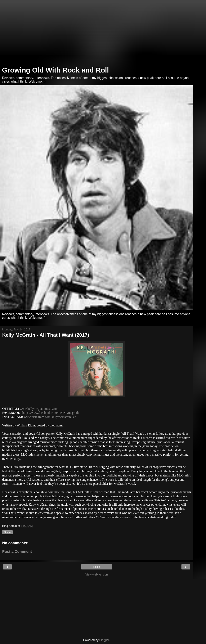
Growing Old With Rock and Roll (55, 70)
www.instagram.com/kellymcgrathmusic (50, 417)
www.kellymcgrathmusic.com (39, 409)
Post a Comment (17, 551)
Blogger (104, 640)
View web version (97, 574)
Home (97, 567)
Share (7, 532)
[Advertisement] (97, 34)
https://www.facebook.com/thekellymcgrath (51, 413)
